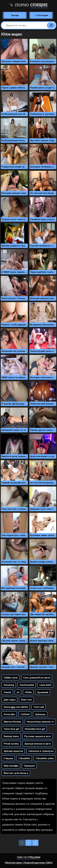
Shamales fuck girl (35, 729)
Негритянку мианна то (40, 722)
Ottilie (28, 692)
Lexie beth (45, 685)
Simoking (9, 685)
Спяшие (8, 758)
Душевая (43, 692)
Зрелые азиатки (13, 751)
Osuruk (7, 692)
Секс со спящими (28, 857)
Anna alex (9, 714)
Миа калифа (11, 766)
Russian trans (11, 736)
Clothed (25, 714)
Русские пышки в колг (38, 736)
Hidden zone (11, 678)
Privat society (11, 744)
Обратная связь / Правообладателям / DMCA (29, 863)
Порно (29, 5)
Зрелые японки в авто (38, 744)
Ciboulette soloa (44, 758)
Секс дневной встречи (37, 678)
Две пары (9, 700)
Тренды (15, 15)
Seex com (26, 700)
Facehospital (27, 685)
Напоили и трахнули (41, 751)
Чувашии (29, 766)
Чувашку (40, 714)
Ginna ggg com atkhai (16, 707)
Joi (18, 692)
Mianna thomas (12, 722)
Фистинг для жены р (16, 773)
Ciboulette (24, 758)
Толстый (39, 707)
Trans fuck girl (11, 729)
